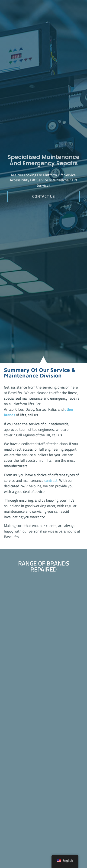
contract (51, 480)
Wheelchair (62, 181)
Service (70, 176)
